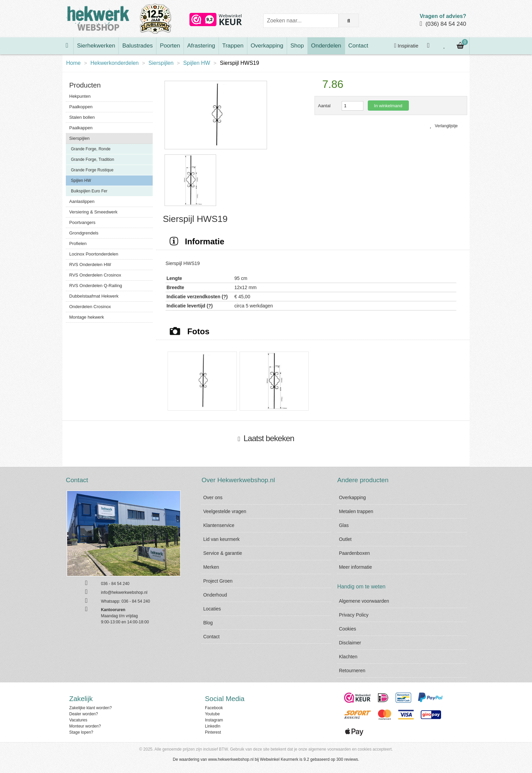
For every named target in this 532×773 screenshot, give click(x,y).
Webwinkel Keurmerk (279, 759)
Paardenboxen (354, 553)
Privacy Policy (354, 615)
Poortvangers (82, 222)
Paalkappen (81, 128)
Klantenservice (219, 525)
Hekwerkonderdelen (114, 63)
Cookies (348, 629)
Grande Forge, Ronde (91, 149)
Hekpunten (80, 96)
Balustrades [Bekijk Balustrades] (137, 46)
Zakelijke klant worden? (90, 708)
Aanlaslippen (82, 201)
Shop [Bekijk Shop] (297, 46)
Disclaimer (350, 643)
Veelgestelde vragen (225, 511)
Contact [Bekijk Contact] (358, 46)
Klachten (348, 657)
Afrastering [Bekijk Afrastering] (201, 46)
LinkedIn (213, 726)
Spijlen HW (197, 63)
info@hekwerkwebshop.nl (124, 592)
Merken (211, 567)
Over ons (213, 497)
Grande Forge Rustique (92, 170)
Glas (344, 525)
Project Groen (218, 581)
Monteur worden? (85, 726)
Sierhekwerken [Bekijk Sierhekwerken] (96, 46)
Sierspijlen (161, 63)
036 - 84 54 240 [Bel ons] (115, 584)
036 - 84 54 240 (136, 601)
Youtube (212, 714)
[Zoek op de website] (349, 20)
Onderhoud (215, 595)
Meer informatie (355, 567)
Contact (211, 637)
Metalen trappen (356, 511)
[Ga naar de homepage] (68, 46)
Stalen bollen (82, 117)
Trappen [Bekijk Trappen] (233, 46)
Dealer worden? (84, 714)
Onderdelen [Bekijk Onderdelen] (326, 46)
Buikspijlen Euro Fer (89, 191)
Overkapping (352, 497)
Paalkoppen (81, 107)
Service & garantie (223, 553)
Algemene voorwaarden (364, 601)
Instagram (214, 720)
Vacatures (78, 720)
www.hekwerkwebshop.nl (231, 759)
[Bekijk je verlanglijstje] (444, 46)
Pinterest (213, 732)
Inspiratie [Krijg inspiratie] (406, 46)
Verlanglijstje (444, 126)
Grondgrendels (84, 233)
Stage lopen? (81, 732)
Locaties (212, 609)
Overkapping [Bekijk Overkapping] (267, 46)
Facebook (214, 708)
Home (73, 63)
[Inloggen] (429, 46)
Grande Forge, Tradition (92, 159)
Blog (208, 623)
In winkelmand (388, 106)
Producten (85, 85)
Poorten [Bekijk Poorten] (170, 46)
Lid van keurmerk (221, 539)
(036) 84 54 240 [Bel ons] (446, 24)
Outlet (345, 539)
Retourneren (352, 671)
